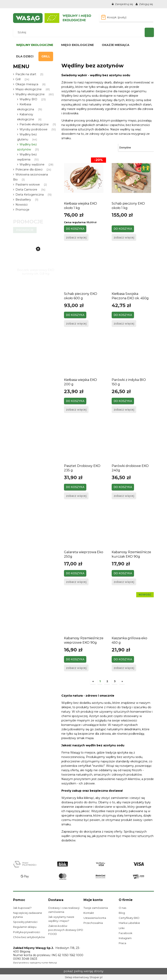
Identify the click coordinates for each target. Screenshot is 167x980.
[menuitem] (35, 45)
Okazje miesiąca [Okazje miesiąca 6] (27, 84)
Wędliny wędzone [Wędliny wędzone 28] (32, 164)
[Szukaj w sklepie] (80, 32)
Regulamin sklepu (25, 927)
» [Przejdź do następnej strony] (122, 681)
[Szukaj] (149, 32)
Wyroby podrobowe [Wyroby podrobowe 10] (34, 129)
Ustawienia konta (95, 918)
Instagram (125, 938)
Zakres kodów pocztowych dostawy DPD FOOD (66, 930)
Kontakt (89, 913)
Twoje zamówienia (96, 908)
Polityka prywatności (27, 932)
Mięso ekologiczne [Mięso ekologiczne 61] (29, 89)
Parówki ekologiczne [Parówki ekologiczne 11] (34, 124)
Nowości (22, 205)
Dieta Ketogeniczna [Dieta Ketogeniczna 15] (30, 195)
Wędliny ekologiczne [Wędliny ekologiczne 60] (30, 94)
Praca (122, 943)
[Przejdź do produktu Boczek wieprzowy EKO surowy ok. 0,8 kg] (36, 255)
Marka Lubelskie (129, 923)
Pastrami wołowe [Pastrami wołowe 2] (28, 185)
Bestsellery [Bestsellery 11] (23, 200)
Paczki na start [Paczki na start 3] (26, 74)
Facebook (126, 933)
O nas (122, 908)
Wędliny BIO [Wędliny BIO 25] (28, 99)
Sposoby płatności (25, 922)
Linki (122, 928)
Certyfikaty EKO (129, 918)
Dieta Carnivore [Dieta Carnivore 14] (26, 190)
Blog (122, 913)
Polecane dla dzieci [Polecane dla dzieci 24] (29, 169)
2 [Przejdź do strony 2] (107, 681)
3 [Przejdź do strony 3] (115, 681)
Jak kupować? (22, 908)
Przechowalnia (93, 923)
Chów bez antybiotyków (29, 937)
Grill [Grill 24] (18, 79)
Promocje (22, 210)
